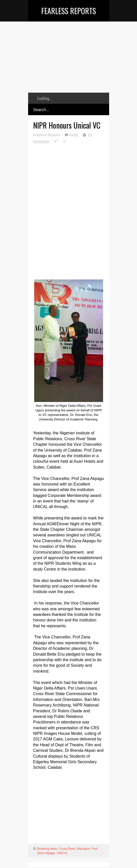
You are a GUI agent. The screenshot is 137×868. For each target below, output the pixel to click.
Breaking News (47, 849)
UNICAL (62, 853)
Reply (74, 135)
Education (83, 849)
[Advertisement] (69, 61)
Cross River (67, 849)
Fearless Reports (69, 11)
